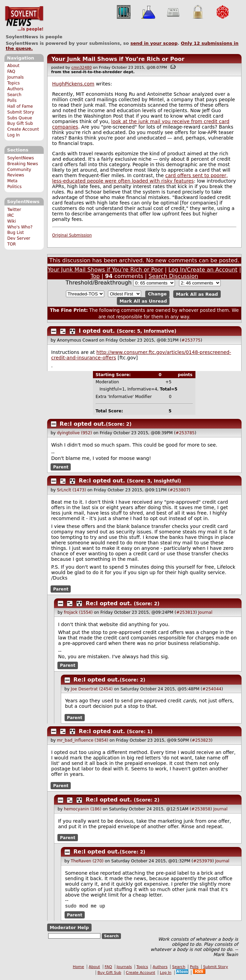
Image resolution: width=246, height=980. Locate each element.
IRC (11, 215)
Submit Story (21, 112)
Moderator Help (69, 928)
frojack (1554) (78, 612)
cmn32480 (82, 68)
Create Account (23, 129)
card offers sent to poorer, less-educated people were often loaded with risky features (140, 178)
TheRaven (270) (87, 861)
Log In (13, 135)
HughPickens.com (73, 84)
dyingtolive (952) (75, 433)
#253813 (186, 612)
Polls (12, 101)
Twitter (14, 210)
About (13, 66)
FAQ (11, 71)
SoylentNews (24, 19)
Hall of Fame (20, 106)
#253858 (201, 809)
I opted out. (97, 331)
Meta (12, 181)
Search (14, 95)
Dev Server (19, 238)
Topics (13, 83)
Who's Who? (20, 227)
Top (95, 276)
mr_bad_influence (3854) (83, 740)
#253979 (203, 861)
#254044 (212, 689)
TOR (11, 244)
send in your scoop (154, 43)
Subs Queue (20, 118)
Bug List (16, 233)
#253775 (191, 340)
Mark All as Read (197, 294)
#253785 (185, 433)
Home (78, 968)
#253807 (179, 490)
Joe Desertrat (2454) (92, 689)
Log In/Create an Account (203, 270)
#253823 (201, 740)
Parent (61, 467)
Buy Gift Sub (20, 123)
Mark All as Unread (143, 301)
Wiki (11, 221)
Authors (15, 89)
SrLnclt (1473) (72, 490)
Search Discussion (173, 276)
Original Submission (72, 235)
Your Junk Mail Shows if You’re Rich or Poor (118, 59)
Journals (15, 77)
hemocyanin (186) (83, 809)
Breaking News (23, 164)
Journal (205, 612)
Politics (14, 187)
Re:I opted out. (83, 424)
